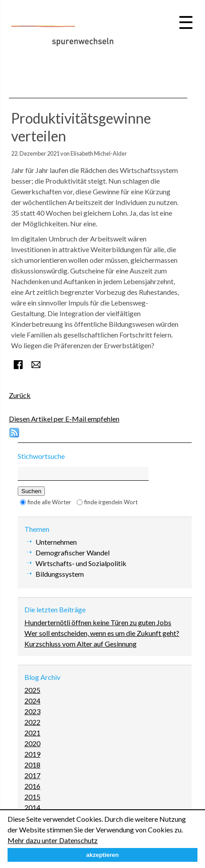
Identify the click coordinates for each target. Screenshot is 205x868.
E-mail (36, 365)
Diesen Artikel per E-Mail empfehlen (64, 419)
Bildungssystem (60, 574)
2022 (32, 722)
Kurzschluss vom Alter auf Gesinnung (81, 644)
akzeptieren (102, 855)
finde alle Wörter (49, 502)
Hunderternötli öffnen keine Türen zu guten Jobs (98, 622)
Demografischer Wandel (73, 553)
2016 (32, 786)
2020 (32, 743)
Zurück (20, 395)
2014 (32, 807)
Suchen (31, 491)
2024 (32, 701)
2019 (32, 754)
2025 (32, 690)
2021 (32, 733)
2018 (32, 765)
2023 (32, 711)
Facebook (18, 365)
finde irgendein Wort (111, 502)
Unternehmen (56, 542)
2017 (32, 775)
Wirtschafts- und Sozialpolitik (81, 563)
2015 (32, 797)
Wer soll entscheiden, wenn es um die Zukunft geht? (102, 633)
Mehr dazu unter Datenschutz (53, 840)
